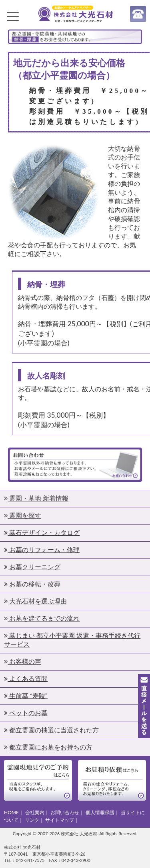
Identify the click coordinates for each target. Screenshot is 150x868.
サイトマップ (60, 820)
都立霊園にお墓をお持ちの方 (48, 747)
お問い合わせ (65, 812)
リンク (32, 820)
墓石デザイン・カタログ (42, 532)
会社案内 (35, 812)
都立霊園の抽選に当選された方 (51, 730)
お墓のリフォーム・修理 (42, 549)
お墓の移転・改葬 (32, 584)
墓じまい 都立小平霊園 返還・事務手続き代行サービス (72, 640)
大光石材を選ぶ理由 (35, 601)
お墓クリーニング (32, 567)
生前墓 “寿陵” (26, 695)
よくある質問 (26, 678)
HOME (11, 812)
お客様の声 (23, 661)
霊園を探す (23, 515)
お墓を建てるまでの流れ (42, 618)
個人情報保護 (100, 812)
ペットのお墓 (26, 713)
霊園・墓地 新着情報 (36, 498)
